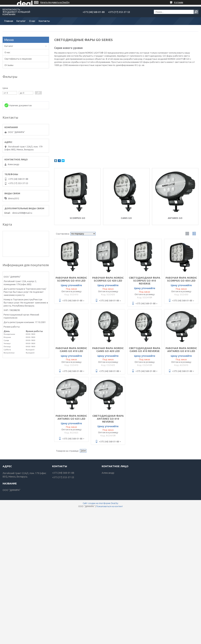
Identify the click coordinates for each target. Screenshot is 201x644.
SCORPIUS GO (77, 218)
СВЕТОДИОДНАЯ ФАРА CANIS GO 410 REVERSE (145, 350)
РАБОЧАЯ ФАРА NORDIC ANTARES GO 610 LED (181, 350)
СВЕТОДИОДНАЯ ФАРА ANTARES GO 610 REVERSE (108, 419)
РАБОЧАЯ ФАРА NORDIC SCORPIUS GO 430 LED (181, 279)
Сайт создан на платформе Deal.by (100, 503)
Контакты (44, 21)
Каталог (21, 21)
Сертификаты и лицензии (18, 59)
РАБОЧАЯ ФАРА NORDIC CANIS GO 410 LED (71, 350)
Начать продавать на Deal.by (55, 2)
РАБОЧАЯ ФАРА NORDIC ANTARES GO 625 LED (71, 417)
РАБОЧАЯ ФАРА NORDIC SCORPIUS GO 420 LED (108, 279)
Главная (9, 21)
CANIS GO (126, 218)
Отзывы (9, 65)
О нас (32, 21)
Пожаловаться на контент (110, 506)
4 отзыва (179, 2)
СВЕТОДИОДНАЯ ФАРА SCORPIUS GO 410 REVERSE (145, 281)
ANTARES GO (175, 218)
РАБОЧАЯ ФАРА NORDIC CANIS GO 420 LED (108, 350)
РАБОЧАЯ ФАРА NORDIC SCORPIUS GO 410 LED (71, 279)
